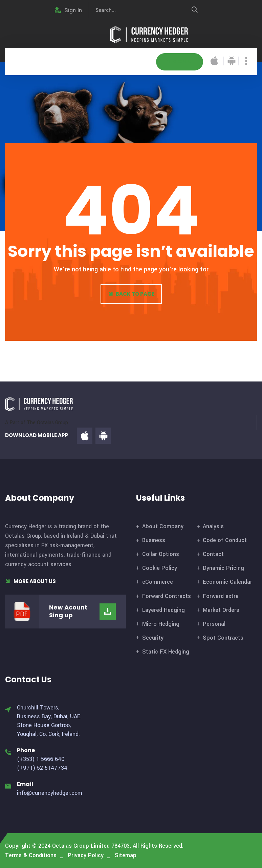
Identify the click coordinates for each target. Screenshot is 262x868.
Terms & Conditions (31, 855)
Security (153, 638)
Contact (213, 554)
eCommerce (158, 582)
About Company (163, 526)
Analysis (213, 526)
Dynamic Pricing (223, 568)
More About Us (30, 581)
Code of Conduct (225, 540)
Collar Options (161, 554)
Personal (214, 624)
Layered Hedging (163, 610)
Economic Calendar (227, 582)
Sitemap (126, 855)
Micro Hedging (161, 624)
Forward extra (221, 596)
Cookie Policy (160, 568)
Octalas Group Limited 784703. (92, 846)
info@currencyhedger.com (50, 793)
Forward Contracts (167, 596)
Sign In (68, 10)
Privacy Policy (86, 855)
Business (154, 540)
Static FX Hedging (166, 652)
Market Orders (221, 610)
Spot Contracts (223, 638)
